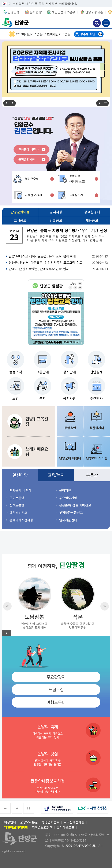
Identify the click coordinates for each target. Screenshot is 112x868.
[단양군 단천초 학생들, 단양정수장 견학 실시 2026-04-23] (56, 269)
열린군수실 (32, 179)
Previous (6, 103)
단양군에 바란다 (29, 149)
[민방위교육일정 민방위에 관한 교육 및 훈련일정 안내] (29, 421)
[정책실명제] (92, 212)
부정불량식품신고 (71, 513)
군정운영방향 (27, 159)
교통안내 (42, 372)
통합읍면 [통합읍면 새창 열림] (70, 428)
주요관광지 (56, 677)
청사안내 (70, 372)
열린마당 (20, 475)
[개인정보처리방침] (16, 827)
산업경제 (96, 372)
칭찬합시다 (97, 428)
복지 (42, 398)
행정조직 (16, 372)
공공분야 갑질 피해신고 (75, 505)
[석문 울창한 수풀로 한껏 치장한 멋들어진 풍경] (78, 603)
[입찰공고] (56, 220)
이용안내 (10, 822)
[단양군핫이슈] (20, 212)
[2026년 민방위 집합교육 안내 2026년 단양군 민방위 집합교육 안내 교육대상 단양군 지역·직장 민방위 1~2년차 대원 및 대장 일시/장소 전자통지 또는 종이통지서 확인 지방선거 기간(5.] (56, 319)
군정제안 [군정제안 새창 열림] (65, 490)
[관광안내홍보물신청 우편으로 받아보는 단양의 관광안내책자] (56, 785)
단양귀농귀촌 (94, 12)
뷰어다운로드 (66, 827)
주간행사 (96, 398)
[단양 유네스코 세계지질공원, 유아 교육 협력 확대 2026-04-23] (56, 256)
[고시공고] (20, 220)
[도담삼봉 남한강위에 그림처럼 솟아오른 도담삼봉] (34, 603)
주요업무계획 (68, 498)
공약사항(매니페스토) (77, 179)
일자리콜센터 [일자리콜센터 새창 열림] (68, 520)
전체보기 (106, 103)
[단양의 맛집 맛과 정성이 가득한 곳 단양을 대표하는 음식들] (56, 758)
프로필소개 (76, 195)
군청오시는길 (29, 822)
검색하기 (97, 23)
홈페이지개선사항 (21, 520)
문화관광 (36, 12)
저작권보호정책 (42, 827)
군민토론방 (17, 498)
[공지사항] (56, 212)
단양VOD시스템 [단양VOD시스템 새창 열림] (97, 458)
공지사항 (70, 398)
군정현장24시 (33, 195)
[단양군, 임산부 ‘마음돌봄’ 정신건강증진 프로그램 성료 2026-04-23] (56, 263)
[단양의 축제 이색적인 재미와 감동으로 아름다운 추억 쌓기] (56, 730)
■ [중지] (99, 103)
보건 (16, 398)
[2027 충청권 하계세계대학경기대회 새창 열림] (59, 808)
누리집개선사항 (74, 822)
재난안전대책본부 (63, 12)
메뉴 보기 (106, 23)
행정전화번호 (51, 822)
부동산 (92, 475)
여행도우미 (56, 702)
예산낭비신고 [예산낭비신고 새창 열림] (18, 513)
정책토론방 (17, 505)
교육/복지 (56, 475)
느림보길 (56, 689)
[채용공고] (92, 220)
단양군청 (16, 23)
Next (13, 103)
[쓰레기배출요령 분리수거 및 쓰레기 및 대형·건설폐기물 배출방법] (29, 452)
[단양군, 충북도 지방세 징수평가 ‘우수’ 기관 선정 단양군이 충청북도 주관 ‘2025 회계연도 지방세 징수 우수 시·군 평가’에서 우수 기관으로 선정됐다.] (56, 235)
